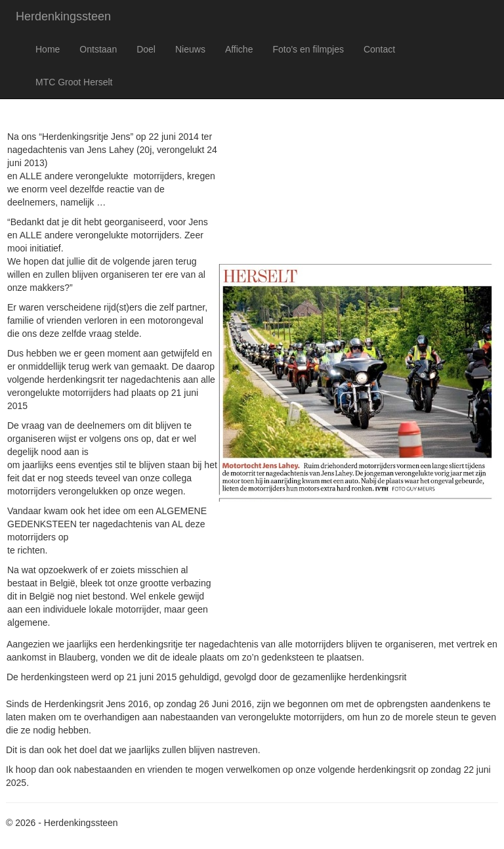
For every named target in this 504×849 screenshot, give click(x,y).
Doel (146, 49)
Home (48, 49)
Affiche (239, 49)
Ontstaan (98, 49)
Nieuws (190, 49)
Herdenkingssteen (63, 16)
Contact (379, 49)
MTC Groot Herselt (74, 82)
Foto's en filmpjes (308, 49)
